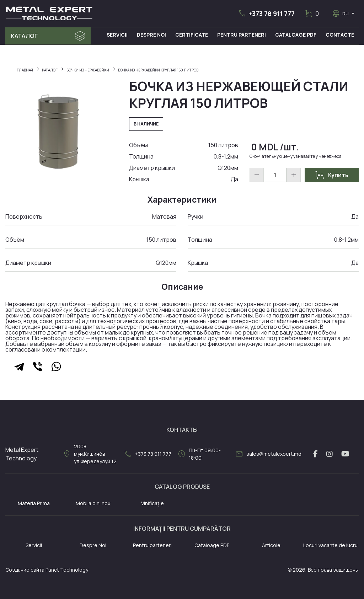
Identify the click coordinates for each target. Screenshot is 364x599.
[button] (266, 14)
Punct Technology (67, 570)
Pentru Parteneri (243, 35)
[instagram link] (330, 454)
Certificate (193, 35)
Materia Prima (34, 503)
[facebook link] (315, 454)
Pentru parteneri (152, 545)
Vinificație (152, 503)
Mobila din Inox (93, 503)
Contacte (340, 35)
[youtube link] (345, 454)
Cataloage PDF (296, 35)
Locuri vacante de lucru (330, 545)
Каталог (24, 36)
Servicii (119, 35)
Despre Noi (153, 35)
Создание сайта (25, 570)
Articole (271, 545)
